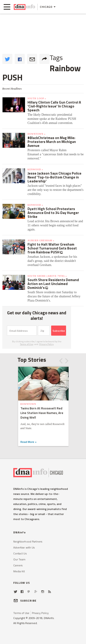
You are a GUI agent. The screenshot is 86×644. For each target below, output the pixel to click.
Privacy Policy (46, 344)
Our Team (19, 559)
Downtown (28, 404)
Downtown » (36, 134)
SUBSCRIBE (25, 601)
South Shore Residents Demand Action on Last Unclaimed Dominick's (53, 284)
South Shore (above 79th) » (47, 276)
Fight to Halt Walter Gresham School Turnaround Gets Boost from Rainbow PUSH (52, 248)
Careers (18, 565)
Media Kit (19, 571)
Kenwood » (35, 169)
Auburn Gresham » (41, 240)
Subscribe (59, 331)
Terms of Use (27, 344)
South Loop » (37, 98)
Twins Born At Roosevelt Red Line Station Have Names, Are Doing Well (42, 413)
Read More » (28, 442)
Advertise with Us (24, 547)
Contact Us (20, 553)
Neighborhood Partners (28, 541)
